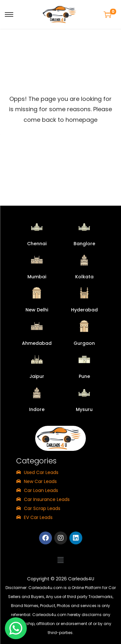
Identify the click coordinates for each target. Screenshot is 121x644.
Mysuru (84, 409)
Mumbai (37, 277)
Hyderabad (84, 310)
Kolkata (84, 277)
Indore (37, 409)
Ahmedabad (37, 343)
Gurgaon (84, 343)
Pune (84, 376)
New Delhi (37, 310)
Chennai (37, 244)
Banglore (84, 244)
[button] (60, 560)
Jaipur (37, 376)
